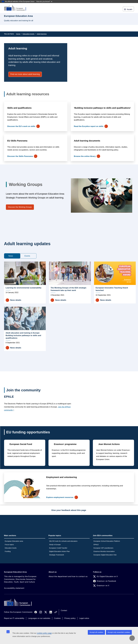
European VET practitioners (103, 548)
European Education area (14, 541)
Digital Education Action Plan (60, 551)
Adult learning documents (87, 141)
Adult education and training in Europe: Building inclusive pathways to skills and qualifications (23, 335)
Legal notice (84, 618)
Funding (8, 551)
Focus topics (9, 545)
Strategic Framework (57, 555)
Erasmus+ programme (65, 444)
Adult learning (42, 34)
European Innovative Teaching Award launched (112, 289)
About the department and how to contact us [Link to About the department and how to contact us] (68, 576)
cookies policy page (44, 633)
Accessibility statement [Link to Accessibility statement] (14, 588)
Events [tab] (27, 256)
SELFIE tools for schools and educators (63, 541)
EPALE (96, 545)
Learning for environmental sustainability (24, 288)
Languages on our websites (39, 618)
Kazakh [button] (128, 9)
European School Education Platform (107, 541)
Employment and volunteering (61, 477)
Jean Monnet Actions (109, 444)
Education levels (28, 34)
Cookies (57, 618)
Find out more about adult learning (25, 74)
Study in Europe (55, 545)
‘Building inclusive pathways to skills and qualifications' (102, 108)
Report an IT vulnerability (14, 618)
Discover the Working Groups (20, 207)
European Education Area (15, 572)
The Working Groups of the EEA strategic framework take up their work (68, 289)
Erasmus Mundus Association (104, 551)
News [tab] (11, 256)
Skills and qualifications (19, 108)
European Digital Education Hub (105, 555)
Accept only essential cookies (119, 632)
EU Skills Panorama (17, 141)
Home (18, 34)
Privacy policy (70, 618)
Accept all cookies (96, 632)
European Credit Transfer (58, 548)
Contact (64, 610)
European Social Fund (21, 444)
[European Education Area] (16, 8)
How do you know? (44, 1)
